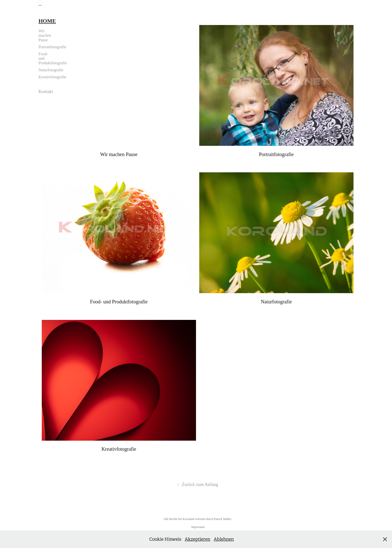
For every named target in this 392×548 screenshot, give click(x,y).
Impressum (198, 527)
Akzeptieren (197, 539)
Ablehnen (224, 539)
